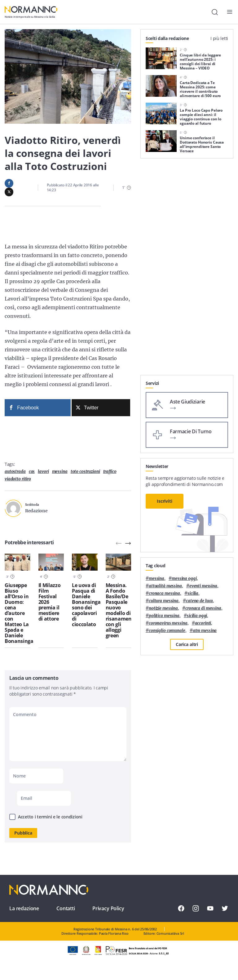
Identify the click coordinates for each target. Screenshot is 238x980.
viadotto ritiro (18, 479)
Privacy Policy (108, 908)
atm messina (205, 631)
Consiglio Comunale (167, 631)
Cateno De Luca (199, 601)
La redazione (24, 908)
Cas (32, 472)
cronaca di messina (203, 608)
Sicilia (193, 593)
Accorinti (203, 623)
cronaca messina (164, 593)
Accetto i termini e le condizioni (50, 817)
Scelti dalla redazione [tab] (167, 38)
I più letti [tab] (219, 38)
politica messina (164, 616)
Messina (60, 472)
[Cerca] (215, 12)
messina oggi (184, 579)
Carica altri (187, 644)
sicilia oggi (197, 616)
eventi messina (203, 586)
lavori (43, 472)
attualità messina (165, 586)
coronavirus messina (168, 623)
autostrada (15, 472)
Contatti (66, 908)
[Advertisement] (187, 336)
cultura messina (164, 601)
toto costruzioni (85, 472)
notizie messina (163, 608)
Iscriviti (165, 501)
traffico (110, 472)
